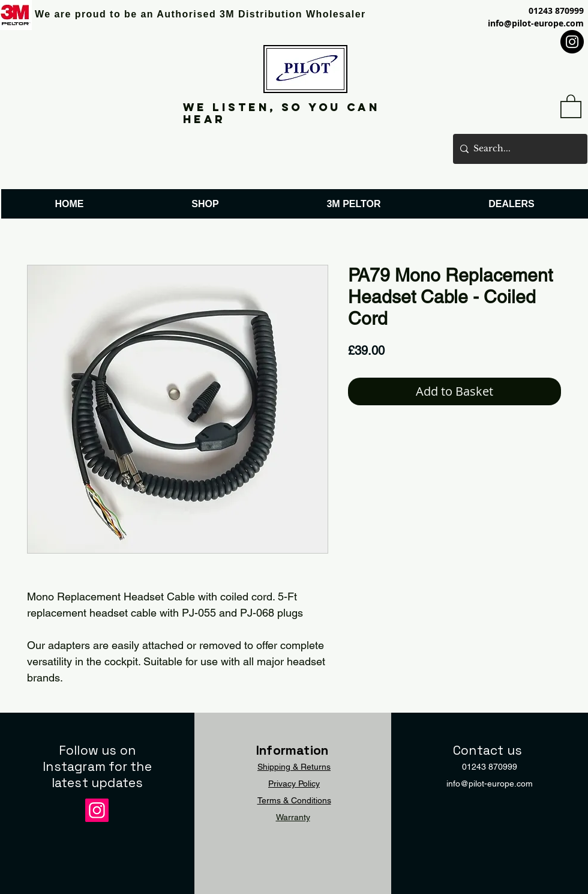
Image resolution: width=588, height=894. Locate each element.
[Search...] (518, 149)
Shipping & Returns (294, 767)
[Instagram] (572, 42)
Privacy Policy (294, 784)
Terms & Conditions (294, 800)
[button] (571, 106)
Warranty (293, 817)
